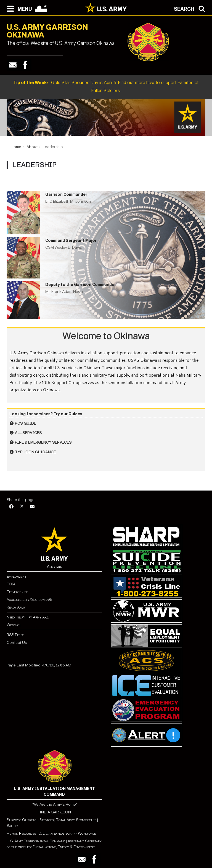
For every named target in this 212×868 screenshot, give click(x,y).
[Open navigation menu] (18, 8)
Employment (17, 576)
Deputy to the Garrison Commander (81, 285)
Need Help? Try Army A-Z (28, 617)
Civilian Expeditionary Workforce (67, 833)
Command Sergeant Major (71, 241)
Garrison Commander (66, 195)
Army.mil (54, 566)
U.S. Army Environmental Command (36, 841)
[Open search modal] (191, 8)
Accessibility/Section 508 (29, 600)
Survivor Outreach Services (30, 820)
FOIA (11, 584)
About (32, 147)
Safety (12, 826)
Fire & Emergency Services (43, 442)
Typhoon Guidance (35, 452)
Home (16, 147)
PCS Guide (26, 423)
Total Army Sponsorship (76, 820)
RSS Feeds (15, 635)
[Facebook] (11, 507)
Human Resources (21, 833)
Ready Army (16, 607)
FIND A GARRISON (54, 812)
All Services (28, 433)
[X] (22, 507)
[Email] (32, 507)
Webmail (14, 625)
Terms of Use (17, 592)
